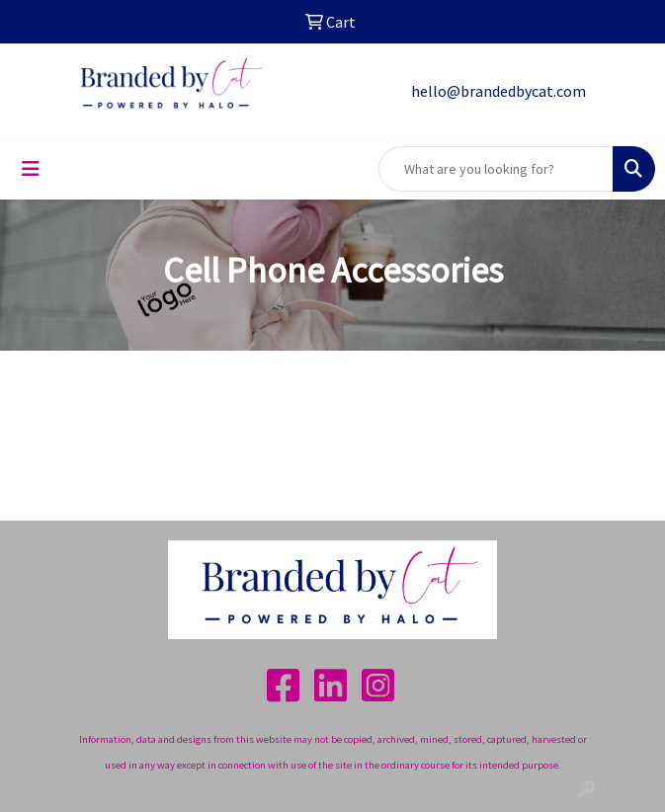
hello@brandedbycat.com (499, 91)
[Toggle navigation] (31, 169)
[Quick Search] (496, 169)
